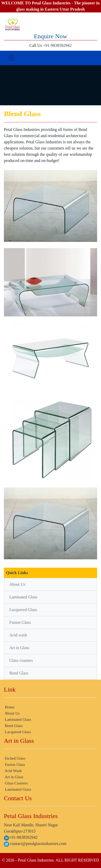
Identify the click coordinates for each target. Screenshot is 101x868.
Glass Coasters (16, 783)
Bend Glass (19, 673)
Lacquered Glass (23, 610)
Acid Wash (13, 771)
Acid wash (18, 635)
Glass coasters (21, 660)
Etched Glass (15, 758)
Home (9, 707)
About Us (17, 584)
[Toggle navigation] (11, 58)
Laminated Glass (23, 597)
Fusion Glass (20, 622)
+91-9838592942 (57, 45)
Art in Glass (19, 648)
